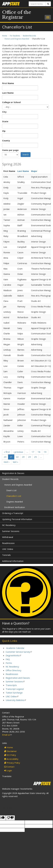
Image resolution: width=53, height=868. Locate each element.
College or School (11, 102)
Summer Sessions (11, 531)
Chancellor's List (14, 496)
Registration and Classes (18, 678)
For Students (15, 36)
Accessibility (11, 759)
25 (35, 457)
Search (26, 154)
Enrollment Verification (15, 507)
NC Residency (9, 525)
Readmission (8, 543)
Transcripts (11, 685)
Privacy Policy (12, 763)
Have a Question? (16, 623)
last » (16, 462)
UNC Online (8, 549)
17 (33, 452)
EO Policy (10, 755)
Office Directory (13, 670)
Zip (4, 131)
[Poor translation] (10, 818)
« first (7, 452)
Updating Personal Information (17, 519)
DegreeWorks (13, 655)
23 (23, 457)
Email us (7, 735)
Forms (9, 663)
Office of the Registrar (17, 15)
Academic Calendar (15, 648)
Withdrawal (8, 537)
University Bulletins (16, 700)
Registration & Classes (13, 473)
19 (45, 452)
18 (39, 452)
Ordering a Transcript (13, 513)
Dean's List (11, 490)
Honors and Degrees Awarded (17, 39)
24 (29, 457)
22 (17, 457)
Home (5, 36)
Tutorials (6, 555)
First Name (8, 83)
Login (8, 770)
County (6, 140)
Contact (9, 767)
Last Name (8, 93)
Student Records (29, 36)
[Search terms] (37, 4)
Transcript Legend (15, 689)
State (5, 121)
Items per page (10, 150)
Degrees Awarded (15, 502)
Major (34, 171)
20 (5, 457)
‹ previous (18, 452)
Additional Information (13, 561)
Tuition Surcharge (14, 693)
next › (7, 462)
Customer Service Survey (19, 652)
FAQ (8, 659)
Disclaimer (11, 751)
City (4, 112)
